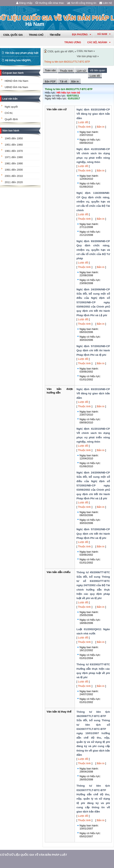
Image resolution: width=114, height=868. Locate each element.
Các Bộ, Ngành (99, 42)
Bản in (101, 127)
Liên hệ (106, 3)
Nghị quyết (11, 107)
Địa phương (82, 35)
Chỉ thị (9, 113)
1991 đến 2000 (14, 170)
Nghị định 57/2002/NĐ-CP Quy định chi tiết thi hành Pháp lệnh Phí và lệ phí (93, 351)
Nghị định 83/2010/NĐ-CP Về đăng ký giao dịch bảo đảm (93, 114)
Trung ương (73, 42)
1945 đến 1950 (14, 138)
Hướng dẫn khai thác (50, 3)
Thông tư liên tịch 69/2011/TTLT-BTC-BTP (67, 62)
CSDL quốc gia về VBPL (61, 51)
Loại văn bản (10, 99)
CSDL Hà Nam (85, 51)
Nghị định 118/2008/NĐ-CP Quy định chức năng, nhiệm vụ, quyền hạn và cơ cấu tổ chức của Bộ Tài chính (93, 202)
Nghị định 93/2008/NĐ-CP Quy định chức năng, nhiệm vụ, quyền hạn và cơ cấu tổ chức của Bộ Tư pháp (93, 250)
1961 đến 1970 (14, 151)
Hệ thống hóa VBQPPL (18, 60)
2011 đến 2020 (14, 182)
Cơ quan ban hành (13, 73)
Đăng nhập (24, 3)
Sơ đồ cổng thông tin (82, 3)
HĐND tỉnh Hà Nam (16, 81)
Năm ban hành (11, 131)
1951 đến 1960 (14, 145)
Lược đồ (83, 122)
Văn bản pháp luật (87, 56)
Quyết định (11, 119)
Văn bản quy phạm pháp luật (22, 53)
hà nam (104, 34)
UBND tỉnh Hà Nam (16, 87)
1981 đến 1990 (14, 163)
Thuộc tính (84, 127)
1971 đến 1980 (14, 157)
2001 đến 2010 (14, 176)
